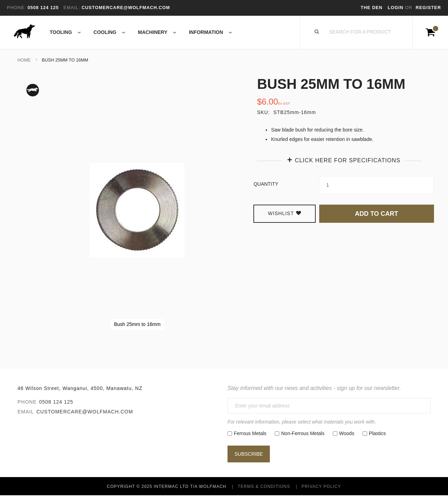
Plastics (377, 435)
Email (26, 413)
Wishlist (285, 215)
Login (396, 8)
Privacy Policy (321, 488)
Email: (72, 8)
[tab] (344, 161)
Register (428, 8)
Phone (27, 403)
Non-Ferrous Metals (303, 435)
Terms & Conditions (264, 488)
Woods (347, 435)
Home (24, 62)
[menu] (139, 33)
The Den (372, 8)
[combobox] (360, 33)
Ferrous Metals (250, 435)
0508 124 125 (56, 403)
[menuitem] (61, 33)
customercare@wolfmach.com (85, 413)
